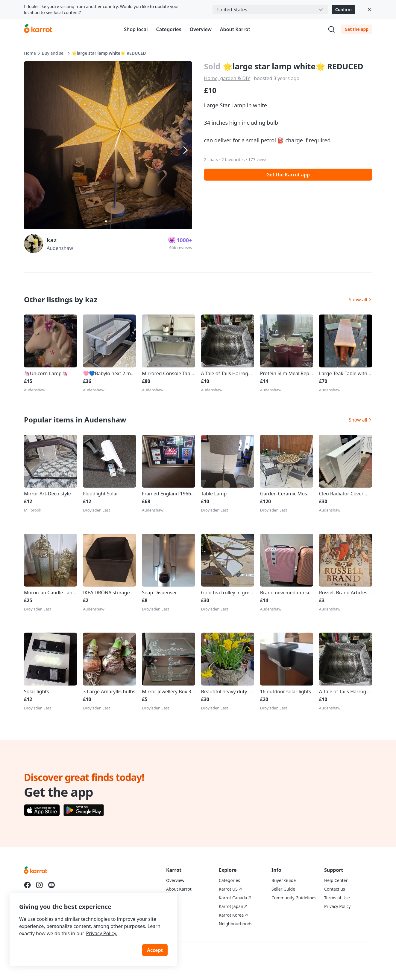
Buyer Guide (284, 880)
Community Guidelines (294, 898)
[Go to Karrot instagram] (40, 885)
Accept (155, 950)
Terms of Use (337, 898)
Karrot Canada (235, 898)
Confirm (343, 9)
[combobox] (270, 10)
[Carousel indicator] (106, 221)
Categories (169, 29)
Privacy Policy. (102, 933)
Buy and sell (54, 53)
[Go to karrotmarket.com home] (38, 29)
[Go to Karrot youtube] (51, 885)
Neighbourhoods (236, 924)
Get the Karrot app (288, 175)
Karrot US (230, 889)
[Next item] (185, 150)
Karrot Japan (233, 906)
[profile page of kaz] (34, 244)
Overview (201, 29)
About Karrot (235, 29)
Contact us (335, 889)
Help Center (336, 880)
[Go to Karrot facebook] (28, 885)
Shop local (136, 29)
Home (30, 53)
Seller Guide (283, 889)
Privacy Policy (337, 906)
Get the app (356, 29)
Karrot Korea (233, 915)
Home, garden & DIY (227, 78)
